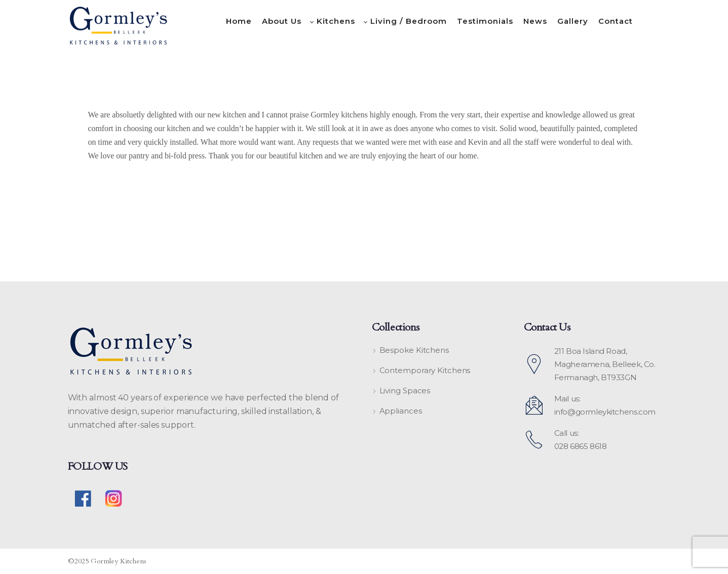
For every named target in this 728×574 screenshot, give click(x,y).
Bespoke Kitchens (414, 350)
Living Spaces (405, 391)
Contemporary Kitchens (425, 370)
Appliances (401, 411)
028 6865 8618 (581, 446)
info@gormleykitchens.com (605, 412)
